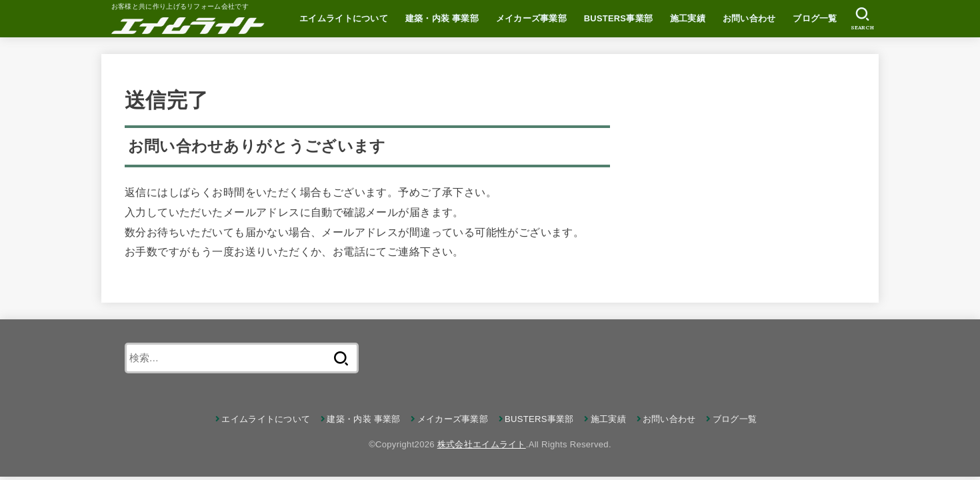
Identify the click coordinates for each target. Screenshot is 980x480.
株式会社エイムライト (482, 444)
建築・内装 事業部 (442, 18)
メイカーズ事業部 (531, 18)
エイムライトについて (344, 18)
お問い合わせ (749, 18)
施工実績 (688, 18)
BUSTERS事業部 (618, 18)
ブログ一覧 (815, 18)
